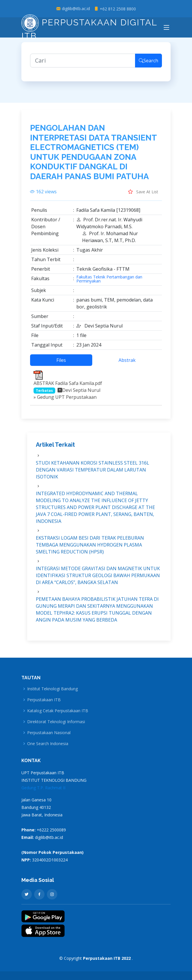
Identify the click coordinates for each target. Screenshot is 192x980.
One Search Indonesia (48, 744)
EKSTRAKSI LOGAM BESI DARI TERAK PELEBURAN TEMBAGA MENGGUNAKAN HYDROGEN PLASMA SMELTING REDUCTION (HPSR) (90, 548)
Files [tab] (61, 363)
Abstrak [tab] (127, 363)
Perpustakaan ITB (44, 700)
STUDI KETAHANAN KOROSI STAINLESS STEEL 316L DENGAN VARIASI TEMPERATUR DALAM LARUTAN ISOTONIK (93, 473)
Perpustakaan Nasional (49, 733)
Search (148, 64)
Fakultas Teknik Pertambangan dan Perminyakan (109, 282)
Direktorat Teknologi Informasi (56, 722)
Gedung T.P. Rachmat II (43, 788)
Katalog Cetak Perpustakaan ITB (58, 711)
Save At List (143, 195)
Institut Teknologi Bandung (52, 689)
